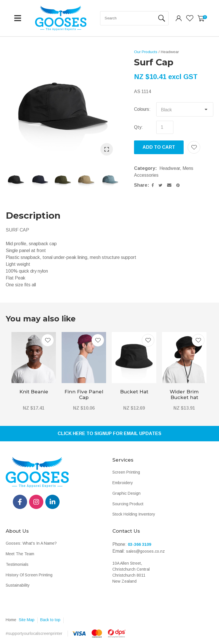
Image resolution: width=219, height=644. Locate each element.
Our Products (146, 52)
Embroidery (123, 483)
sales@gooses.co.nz (145, 551)
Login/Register (179, 18)
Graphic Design (126, 493)
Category (145, 168)
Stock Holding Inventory (134, 514)
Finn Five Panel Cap (84, 395)
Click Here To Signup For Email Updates (109, 433)
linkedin (52, 502)
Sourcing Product (128, 504)
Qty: (138, 127)
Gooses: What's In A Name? (31, 543)
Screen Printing (126, 472)
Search (162, 18)
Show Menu (18, 18)
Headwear (170, 52)
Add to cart (159, 147)
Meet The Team (20, 554)
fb (20, 502)
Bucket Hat (134, 392)
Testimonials (17, 564)
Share (141, 185)
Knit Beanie (34, 392)
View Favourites (190, 18)
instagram (36, 502)
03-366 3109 (139, 544)
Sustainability (18, 585)
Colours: (142, 109)
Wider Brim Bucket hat (184, 395)
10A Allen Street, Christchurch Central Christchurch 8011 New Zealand (131, 572)
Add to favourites (48, 340)
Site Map (27, 620)
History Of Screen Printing (29, 575)
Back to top (50, 620)
